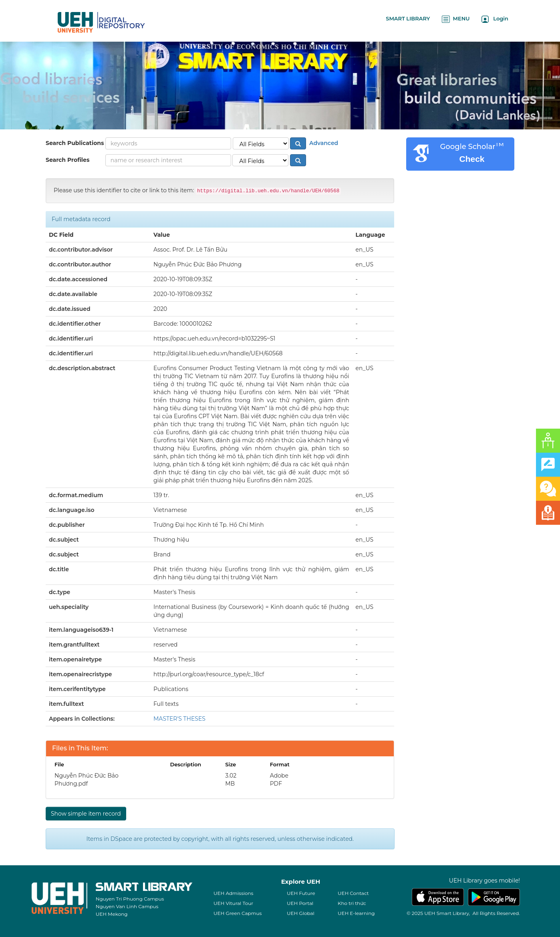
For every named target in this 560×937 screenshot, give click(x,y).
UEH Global (301, 913)
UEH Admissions (234, 893)
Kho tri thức (352, 903)
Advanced (323, 143)
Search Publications (75, 143)
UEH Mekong (112, 914)
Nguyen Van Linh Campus (127, 906)
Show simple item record (86, 814)
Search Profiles (67, 160)
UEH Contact (353, 893)
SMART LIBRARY (408, 18)
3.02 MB (231, 780)
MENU (456, 19)
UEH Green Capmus (238, 913)
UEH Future (301, 893)
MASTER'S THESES (179, 719)
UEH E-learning (356, 913)
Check (472, 159)
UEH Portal (300, 903)
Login (495, 19)
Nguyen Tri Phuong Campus (130, 899)
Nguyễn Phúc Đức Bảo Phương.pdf (87, 780)
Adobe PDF (279, 780)
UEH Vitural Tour (233, 903)
